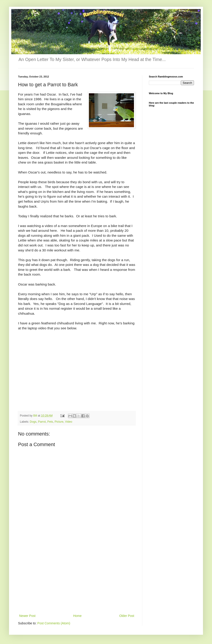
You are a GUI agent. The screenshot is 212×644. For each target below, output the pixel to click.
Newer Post (27, 616)
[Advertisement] (77, 579)
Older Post (127, 616)
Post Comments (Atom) (54, 623)
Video (69, 422)
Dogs (33, 422)
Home (77, 616)
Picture (59, 422)
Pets (50, 422)
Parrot (42, 422)
